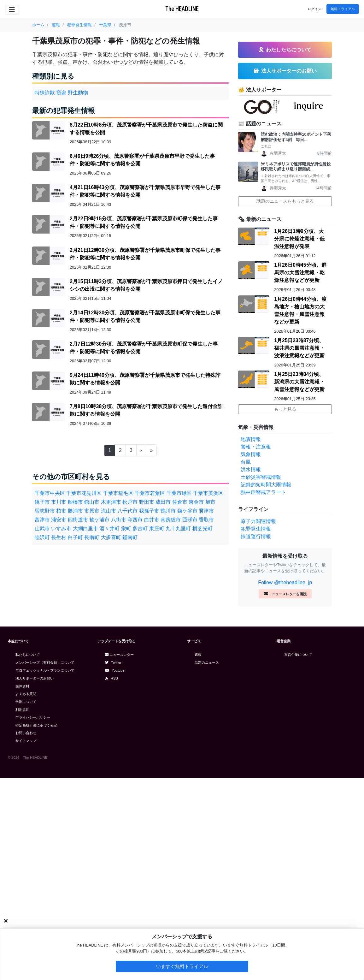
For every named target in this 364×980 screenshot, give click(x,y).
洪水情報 (251, 671)
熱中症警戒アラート (263, 694)
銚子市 (42, 502)
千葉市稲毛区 (118, 493)
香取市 (206, 520)
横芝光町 (203, 529)
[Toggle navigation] (12, 10)
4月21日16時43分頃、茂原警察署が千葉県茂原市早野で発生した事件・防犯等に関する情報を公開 (145, 191)
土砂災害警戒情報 (261, 679)
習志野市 (45, 511)
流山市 (109, 511)
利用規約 (22, 912)
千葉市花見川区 (84, 493)
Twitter (113, 864)
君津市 (206, 511)
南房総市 (171, 520)
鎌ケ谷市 (187, 511)
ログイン (314, 9)
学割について (26, 904)
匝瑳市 (190, 520)
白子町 (75, 537)
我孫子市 (149, 511)
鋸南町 (130, 537)
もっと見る (285, 611)
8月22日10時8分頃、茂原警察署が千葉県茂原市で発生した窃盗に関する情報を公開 (146, 129)
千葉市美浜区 (208, 493)
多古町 (140, 529)
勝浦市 (75, 511)
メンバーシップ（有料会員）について (45, 864)
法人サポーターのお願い (35, 880)
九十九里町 (178, 529)
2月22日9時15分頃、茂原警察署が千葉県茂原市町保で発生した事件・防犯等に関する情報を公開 (144, 222)
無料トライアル (343, 9)
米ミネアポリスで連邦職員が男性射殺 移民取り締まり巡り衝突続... (296, 369)
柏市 (61, 511)
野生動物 (78, 93)
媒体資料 (22, 888)
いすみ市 (61, 529)
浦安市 (59, 520)
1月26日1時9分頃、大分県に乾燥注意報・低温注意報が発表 (299, 441)
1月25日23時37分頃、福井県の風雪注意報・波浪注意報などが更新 (299, 550)
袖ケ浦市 (99, 520)
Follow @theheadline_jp (285, 784)
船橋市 (75, 502)
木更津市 (111, 502)
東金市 (196, 502)
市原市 (92, 511)
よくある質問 (26, 896)
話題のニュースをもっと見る (285, 403)
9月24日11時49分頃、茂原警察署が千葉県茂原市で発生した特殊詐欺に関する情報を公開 (145, 379)
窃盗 (61, 93)
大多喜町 (111, 537)
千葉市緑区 (179, 493)
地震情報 (251, 641)
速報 (198, 857)
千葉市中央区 (50, 493)
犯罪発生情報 (256, 731)
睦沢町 (42, 537)
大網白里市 (85, 529)
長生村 (59, 537)
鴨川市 (168, 511)
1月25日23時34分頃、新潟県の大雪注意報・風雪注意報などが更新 (299, 584)
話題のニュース (207, 864)
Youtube (115, 872)
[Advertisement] (285, 218)
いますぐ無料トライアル (182, 966)
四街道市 (78, 520)
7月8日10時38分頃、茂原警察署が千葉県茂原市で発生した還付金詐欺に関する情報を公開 (146, 410)
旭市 (210, 502)
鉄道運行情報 (256, 738)
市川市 (59, 502)
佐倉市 (180, 502)
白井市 (152, 520)
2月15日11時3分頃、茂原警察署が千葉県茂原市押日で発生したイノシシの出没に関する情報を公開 (146, 285)
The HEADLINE (182, 9)
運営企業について (298, 857)
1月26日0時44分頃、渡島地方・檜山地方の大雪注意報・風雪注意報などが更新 (300, 512)
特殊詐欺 (45, 93)
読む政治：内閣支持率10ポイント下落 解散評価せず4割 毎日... (296, 339)
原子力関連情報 (258, 723)
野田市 (147, 502)
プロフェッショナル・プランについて (45, 872)
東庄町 (157, 529)
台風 (246, 664)
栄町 (126, 529)
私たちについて (28, 857)
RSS (112, 880)
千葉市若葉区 (150, 493)
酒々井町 (109, 529)
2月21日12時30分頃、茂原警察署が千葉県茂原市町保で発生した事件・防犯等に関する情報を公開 (145, 254)
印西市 (135, 520)
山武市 (42, 529)
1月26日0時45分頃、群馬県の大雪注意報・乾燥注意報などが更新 (300, 475)
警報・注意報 (256, 649)
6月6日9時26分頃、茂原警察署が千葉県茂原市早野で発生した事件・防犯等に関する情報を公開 (142, 160)
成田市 (163, 502)
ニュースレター (119, 857)
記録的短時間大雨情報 (266, 687)
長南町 (92, 537)
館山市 (92, 502)
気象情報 (251, 656)
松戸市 (130, 502)
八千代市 (127, 511)
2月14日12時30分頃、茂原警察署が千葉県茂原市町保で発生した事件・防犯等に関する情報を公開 (145, 316)
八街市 (119, 520)
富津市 (42, 520)
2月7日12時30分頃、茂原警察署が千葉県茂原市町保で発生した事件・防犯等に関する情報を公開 (144, 348)
